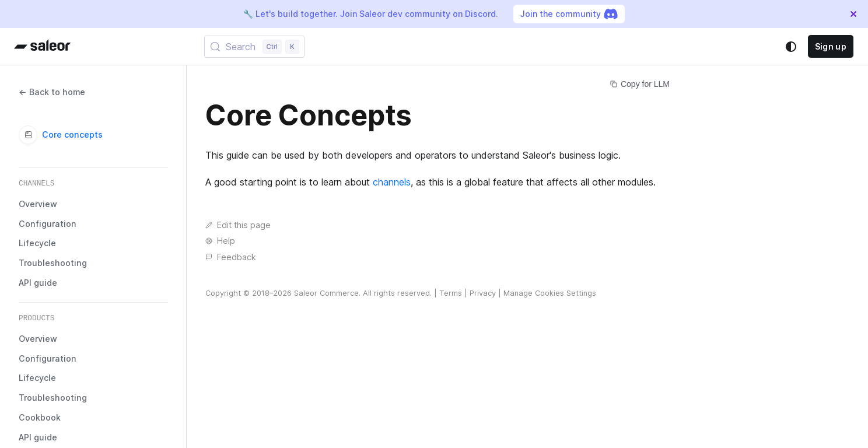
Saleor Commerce (326, 293)
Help (220, 241)
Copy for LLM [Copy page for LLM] (640, 84)
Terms (451, 293)
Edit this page (238, 225)
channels (392, 182)
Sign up (831, 46)
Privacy (483, 293)
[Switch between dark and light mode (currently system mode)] (791, 47)
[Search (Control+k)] (254, 47)
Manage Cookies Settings (550, 293)
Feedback (231, 257)
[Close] (853, 14)
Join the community (569, 14)
